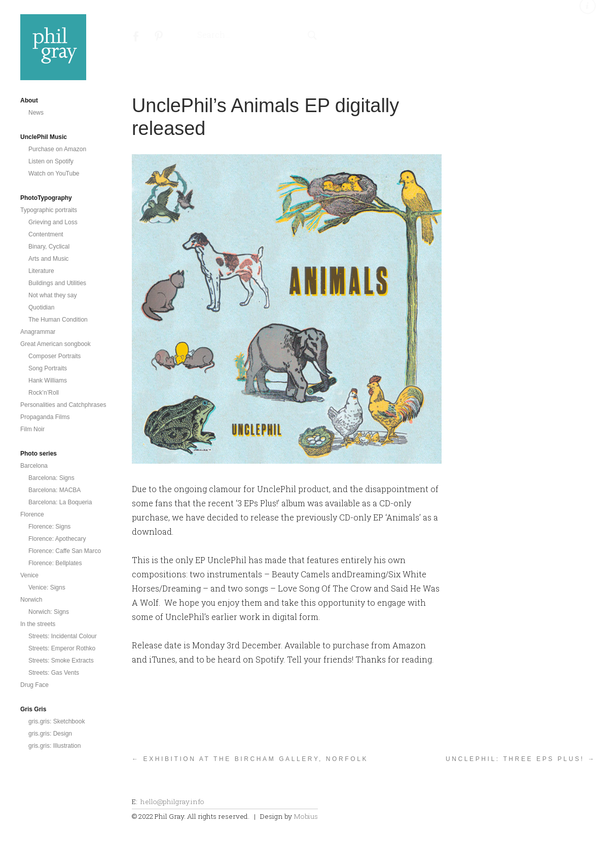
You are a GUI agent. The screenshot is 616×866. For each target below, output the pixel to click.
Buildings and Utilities (57, 283)
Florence (32, 514)
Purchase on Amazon (57, 149)
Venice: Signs (47, 587)
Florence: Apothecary (57, 539)
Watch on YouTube (54, 174)
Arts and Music (48, 259)
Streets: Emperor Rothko (62, 648)
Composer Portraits (55, 356)
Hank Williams (48, 380)
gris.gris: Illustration (55, 746)
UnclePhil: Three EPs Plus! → (521, 759)
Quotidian (41, 307)
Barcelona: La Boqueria (60, 502)
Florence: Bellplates (55, 563)
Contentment (46, 234)
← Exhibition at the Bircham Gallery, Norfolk (250, 759)
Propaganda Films (45, 417)
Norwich (31, 600)
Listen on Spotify (51, 161)
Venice (29, 575)
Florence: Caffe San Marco (65, 551)
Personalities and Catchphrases (63, 405)
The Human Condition (58, 320)
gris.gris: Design (50, 734)
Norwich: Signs (49, 612)
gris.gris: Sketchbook (57, 721)
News (36, 113)
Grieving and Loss (53, 222)
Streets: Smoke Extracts (61, 661)
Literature (41, 271)
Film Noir (32, 429)
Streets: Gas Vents (54, 673)
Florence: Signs (49, 527)
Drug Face (34, 685)
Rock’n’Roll (44, 393)
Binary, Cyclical (49, 247)
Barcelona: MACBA (55, 490)
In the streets (38, 624)
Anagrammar (38, 332)
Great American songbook (56, 344)
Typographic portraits (49, 210)
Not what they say (52, 295)
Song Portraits (48, 368)
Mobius (306, 816)
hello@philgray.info (172, 802)
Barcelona (34, 466)
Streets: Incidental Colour (63, 636)
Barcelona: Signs (51, 478)
